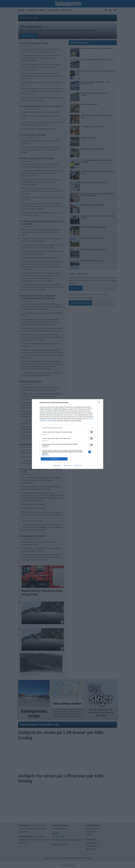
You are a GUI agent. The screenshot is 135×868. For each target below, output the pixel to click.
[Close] (100, 403)
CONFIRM (54, 459)
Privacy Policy (78, 465)
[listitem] (68, 428)
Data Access (67, 465)
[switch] (91, 432)
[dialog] (68, 434)
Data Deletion (57, 465)
